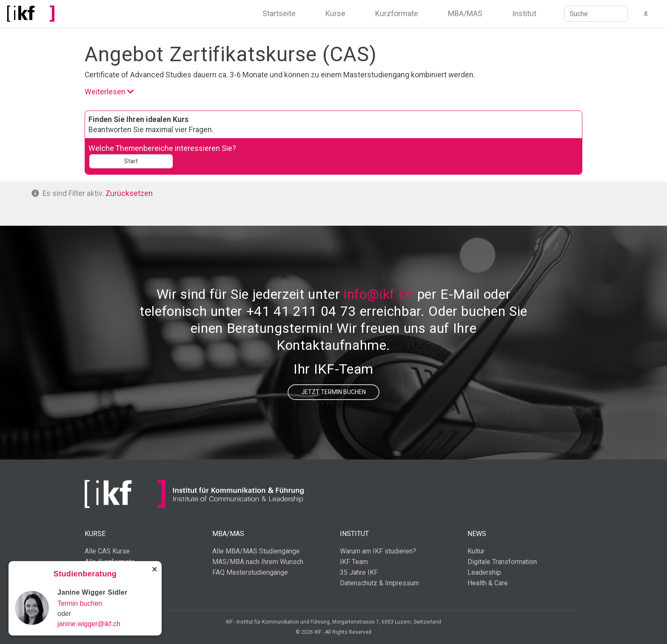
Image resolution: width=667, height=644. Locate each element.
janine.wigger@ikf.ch (89, 624)
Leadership (484, 572)
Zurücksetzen (130, 193)
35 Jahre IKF (359, 572)
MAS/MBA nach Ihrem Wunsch (258, 562)
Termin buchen (80, 603)
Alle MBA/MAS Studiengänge (256, 551)
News (477, 534)
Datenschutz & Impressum (379, 583)
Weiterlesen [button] (109, 92)
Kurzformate (397, 13)
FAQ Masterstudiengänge (250, 572)
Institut (524, 13)
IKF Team (354, 562)
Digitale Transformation (502, 562)
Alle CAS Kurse (107, 551)
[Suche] (596, 14)
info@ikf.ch (379, 294)
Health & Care (488, 583)
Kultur (476, 551)
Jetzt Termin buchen (333, 392)
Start (131, 161)
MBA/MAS (465, 13)
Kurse (335, 13)
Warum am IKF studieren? (378, 551)
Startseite (279, 13)
